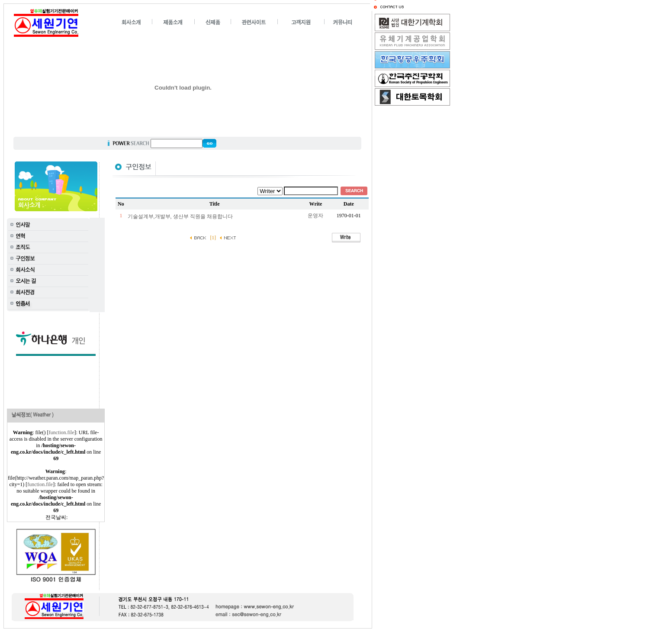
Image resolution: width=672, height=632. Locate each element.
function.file (62, 432)
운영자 (315, 216)
